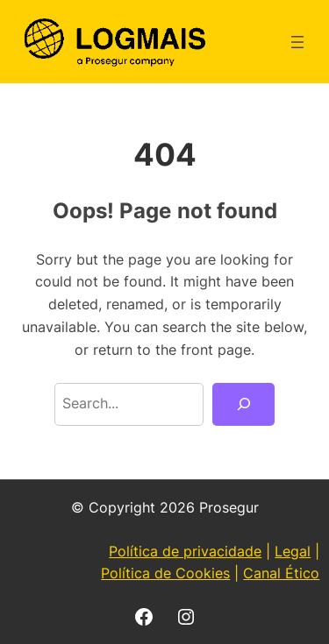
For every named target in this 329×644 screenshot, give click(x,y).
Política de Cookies (165, 573)
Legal (293, 551)
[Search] (243, 405)
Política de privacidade (185, 551)
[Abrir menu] (297, 42)
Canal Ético (281, 573)
